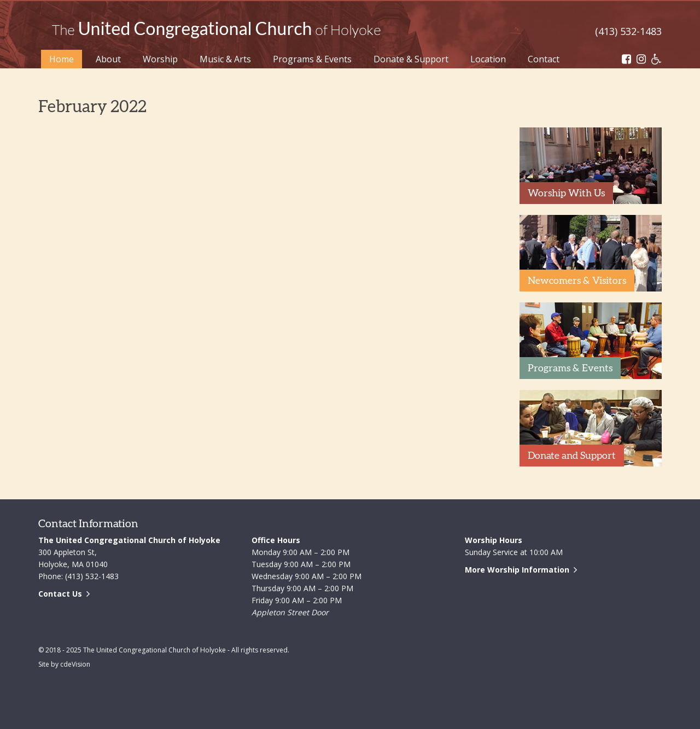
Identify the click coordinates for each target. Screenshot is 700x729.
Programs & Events (312, 59)
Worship (160, 59)
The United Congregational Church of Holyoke (216, 30)
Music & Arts (225, 59)
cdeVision (75, 664)
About (108, 59)
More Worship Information (517, 570)
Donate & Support (411, 59)
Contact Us (60, 594)
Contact (544, 59)
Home (62, 59)
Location (488, 59)
